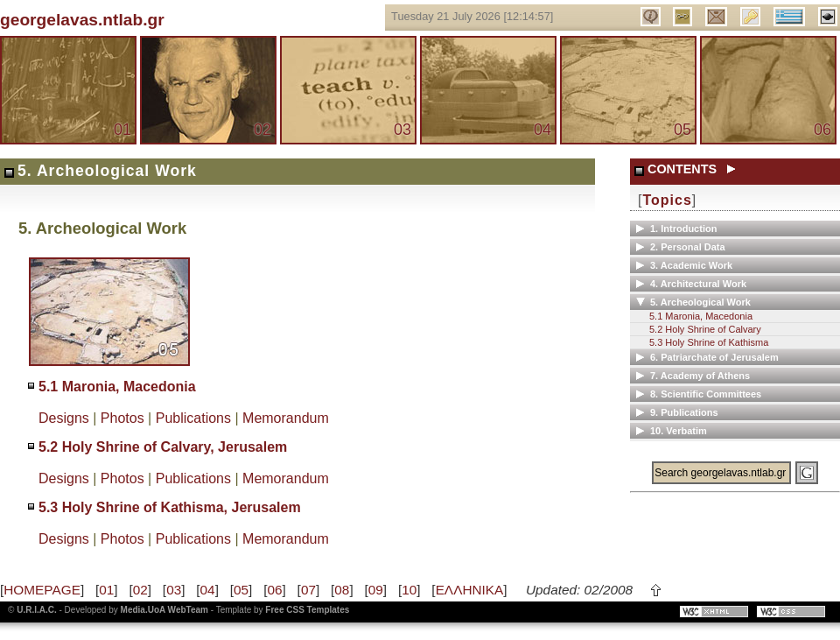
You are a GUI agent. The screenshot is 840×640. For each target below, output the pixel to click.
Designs (64, 418)
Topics (667, 200)
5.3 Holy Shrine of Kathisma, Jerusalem (170, 507)
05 (682, 130)
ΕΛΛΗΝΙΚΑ (470, 590)
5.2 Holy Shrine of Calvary (705, 329)
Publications (193, 418)
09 (376, 590)
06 (822, 130)
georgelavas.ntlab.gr (82, 20)
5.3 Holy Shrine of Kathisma (709, 342)
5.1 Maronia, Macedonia (117, 387)
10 (409, 590)
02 (262, 130)
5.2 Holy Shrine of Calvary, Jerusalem (163, 447)
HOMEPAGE (42, 590)
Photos (122, 418)
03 (402, 130)
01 (122, 130)
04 (542, 130)
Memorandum (286, 418)
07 (308, 590)
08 (342, 590)
